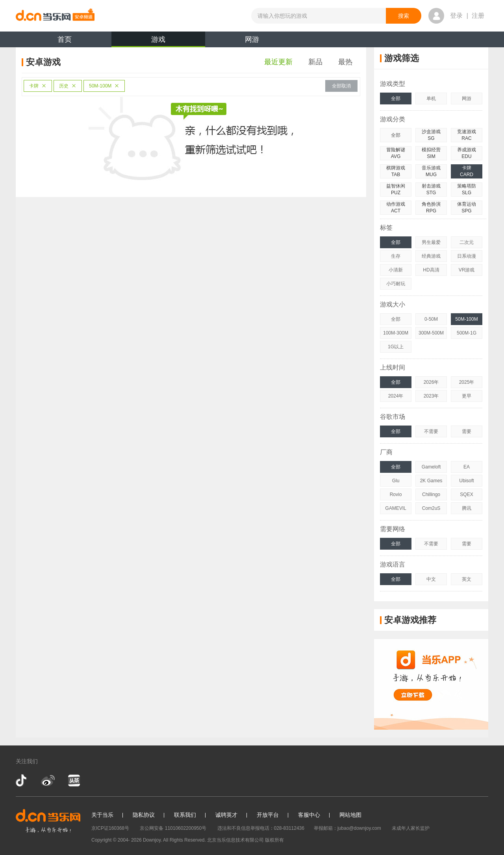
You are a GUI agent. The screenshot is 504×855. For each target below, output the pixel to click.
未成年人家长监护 (411, 828)
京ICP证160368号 (110, 828)
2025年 (467, 382)
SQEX (466, 494)
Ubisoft (466, 481)
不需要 (431, 431)
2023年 (431, 396)
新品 (315, 62)
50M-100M (104, 86)
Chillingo (431, 494)
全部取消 (341, 86)
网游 (252, 39)
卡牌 (38, 86)
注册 (478, 16)
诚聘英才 (226, 815)
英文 (467, 579)
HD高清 (431, 270)
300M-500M (431, 333)
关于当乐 (102, 815)
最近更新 (278, 62)
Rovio (396, 494)
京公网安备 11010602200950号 (173, 828)
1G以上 (396, 347)
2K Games (431, 481)
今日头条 (74, 781)
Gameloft (431, 467)
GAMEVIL (396, 508)
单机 (431, 99)
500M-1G (467, 333)
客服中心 (309, 815)
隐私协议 (144, 815)
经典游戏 (431, 256)
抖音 (22, 781)
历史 (68, 86)
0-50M (431, 319)
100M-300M (396, 333)
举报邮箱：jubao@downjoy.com (347, 828)
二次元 (467, 242)
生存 (396, 256)
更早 (467, 396)
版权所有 (274, 840)
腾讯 (467, 508)
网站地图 (350, 815)
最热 (345, 62)
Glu (396, 481)
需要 (467, 431)
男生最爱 (431, 242)
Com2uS (431, 508)
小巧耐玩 (396, 284)
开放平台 (268, 815)
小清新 (396, 270)
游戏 (158, 41)
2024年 (396, 396)
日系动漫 (467, 256)
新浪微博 (48, 781)
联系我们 (185, 815)
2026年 (431, 382)
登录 (456, 16)
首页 (65, 39)
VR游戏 (467, 270)
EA (467, 467)
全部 (396, 99)
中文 (431, 579)
